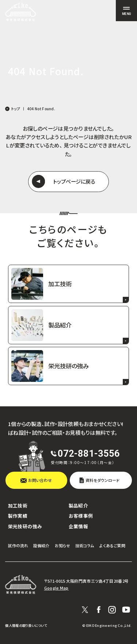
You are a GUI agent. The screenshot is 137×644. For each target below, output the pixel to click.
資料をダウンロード (102, 480)
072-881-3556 (89, 453)
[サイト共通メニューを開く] (126, 11)
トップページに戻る (74, 181)
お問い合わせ (40, 480)
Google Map (56, 588)
